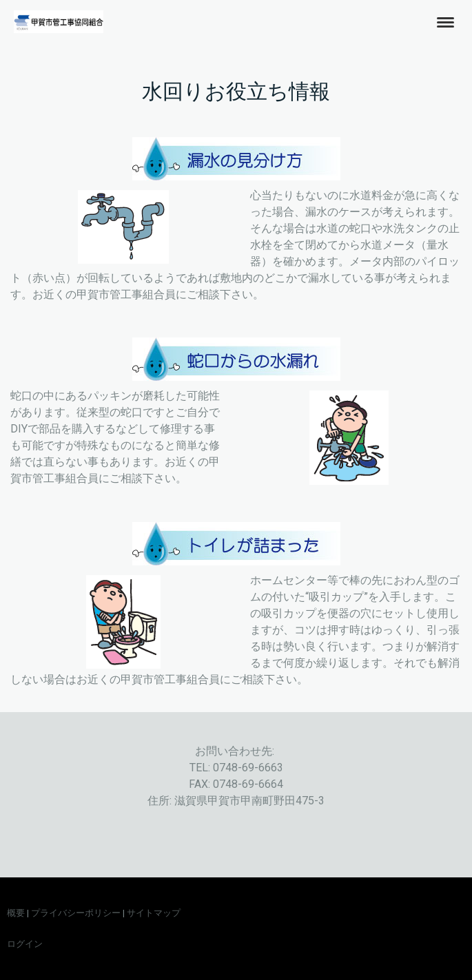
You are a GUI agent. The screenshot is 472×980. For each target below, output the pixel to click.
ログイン (25, 944)
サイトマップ (154, 913)
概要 (16, 913)
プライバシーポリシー (76, 913)
